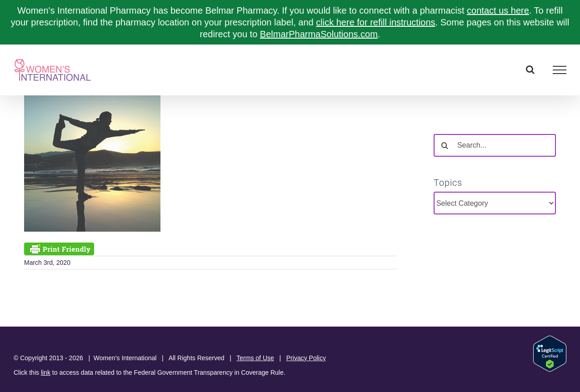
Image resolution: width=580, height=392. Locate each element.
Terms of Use (255, 358)
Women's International (125, 358)
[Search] (445, 145)
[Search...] (495, 145)
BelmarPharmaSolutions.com (319, 34)
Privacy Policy (306, 358)
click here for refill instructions (375, 22)
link (46, 372)
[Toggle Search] (530, 69)
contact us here (498, 10)
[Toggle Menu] (560, 70)
